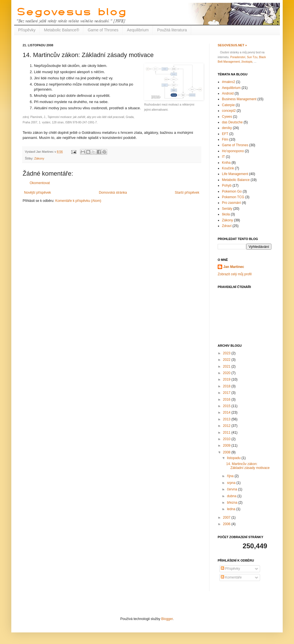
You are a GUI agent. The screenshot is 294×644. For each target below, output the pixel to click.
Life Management (235, 174)
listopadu (234, 458)
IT (223, 157)
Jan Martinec (234, 267)
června (233, 489)
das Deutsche (232, 122)
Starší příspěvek (187, 193)
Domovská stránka (113, 193)
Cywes (227, 117)
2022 (227, 360)
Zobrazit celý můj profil (235, 274)
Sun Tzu (252, 57)
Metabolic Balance (236, 180)
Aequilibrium (138, 30)
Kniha (226, 163)
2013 (227, 419)
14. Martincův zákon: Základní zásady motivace (248, 466)
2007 (227, 518)
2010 (227, 439)
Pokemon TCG (233, 197)
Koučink (228, 168)
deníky (227, 128)
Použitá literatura (172, 30)
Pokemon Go (232, 191)
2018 (227, 386)
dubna (232, 496)
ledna (232, 509)
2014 (227, 412)
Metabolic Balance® (61, 30)
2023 (227, 353)
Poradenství (238, 57)
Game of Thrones (103, 30)
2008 (227, 452)
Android (228, 93)
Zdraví (227, 226)
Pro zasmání (231, 203)
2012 (227, 426)
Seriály (227, 209)
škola (226, 214)
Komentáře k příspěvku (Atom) (78, 201)
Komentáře (231, 577)
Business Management (239, 99)
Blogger (167, 619)
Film (225, 139)
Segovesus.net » (232, 45)
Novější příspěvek (37, 193)
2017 (227, 393)
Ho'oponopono (233, 151)
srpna (232, 483)
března (233, 503)
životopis (247, 62)
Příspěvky (27, 30)
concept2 (229, 111)
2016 (227, 400)
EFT (225, 134)
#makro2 (229, 82)
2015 (227, 406)
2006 (227, 524)
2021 (227, 366)
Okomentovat (40, 183)
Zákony (39, 158)
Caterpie (228, 105)
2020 (227, 373)
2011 (227, 433)
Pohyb (227, 185)
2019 (227, 379)
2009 (227, 446)
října (231, 476)
